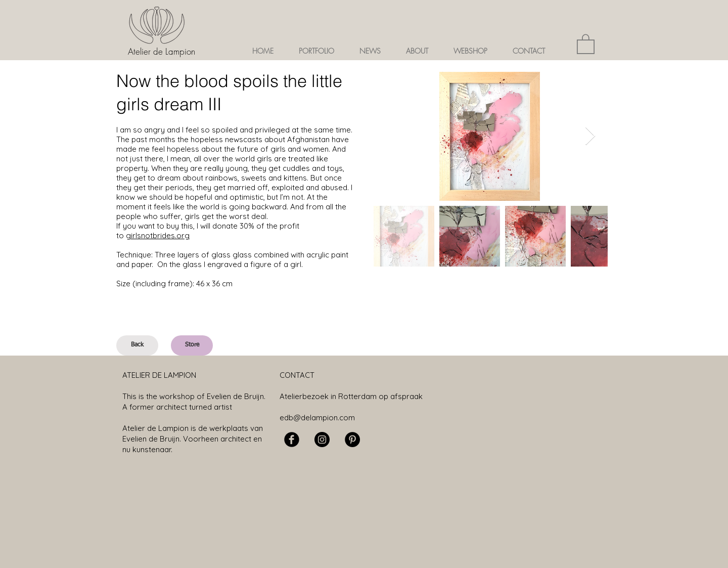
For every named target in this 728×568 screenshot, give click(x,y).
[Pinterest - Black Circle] (352, 440)
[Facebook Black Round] (292, 440)
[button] (316, 51)
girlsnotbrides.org (158, 235)
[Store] (192, 345)
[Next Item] (590, 136)
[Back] (137, 345)
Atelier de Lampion (162, 51)
